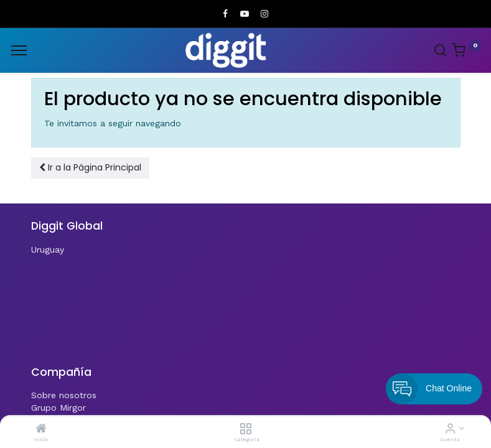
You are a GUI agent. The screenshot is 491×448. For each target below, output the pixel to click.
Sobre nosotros (64, 395)
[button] (90, 168)
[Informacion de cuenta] (450, 429)
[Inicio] (41, 429)
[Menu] (19, 50)
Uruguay (48, 250)
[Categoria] (245, 429)
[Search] (440, 52)
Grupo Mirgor (58, 408)
